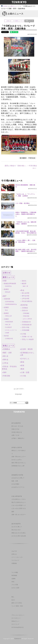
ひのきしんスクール (11, 330)
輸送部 (24, 283)
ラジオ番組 (15, 572)
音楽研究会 (8, 286)
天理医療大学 (26, 322)
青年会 (6, 360)
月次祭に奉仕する (17, 432)
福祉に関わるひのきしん (19, 463)
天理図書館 (26, 313)
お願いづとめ (15, 435)
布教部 (6, 319)
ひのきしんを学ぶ (17, 460)
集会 (6, 310)
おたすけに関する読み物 (19, 536)
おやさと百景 (15, 588)
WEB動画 (14, 575)
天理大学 (25, 311)
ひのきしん (25, 359)
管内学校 (24, 305)
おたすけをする (16, 524)
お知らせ (9, 21)
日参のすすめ (15, 429)
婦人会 (6, 356)
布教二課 (8, 325)
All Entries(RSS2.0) (18, 627)
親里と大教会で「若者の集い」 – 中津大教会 (21, 166)
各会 (23, 290)
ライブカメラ (15, 560)
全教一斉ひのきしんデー (19, 457)
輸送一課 (25, 286)
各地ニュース (8, 346)
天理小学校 (26, 327)
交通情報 (14, 563)
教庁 (5, 296)
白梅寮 (7, 333)
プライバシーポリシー (18, 615)
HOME (4, 6)
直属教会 (7, 349)
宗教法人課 (8, 316)
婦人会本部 (26, 293)
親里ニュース (19, 21)
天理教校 (25, 308)
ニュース (14, 551)
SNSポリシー (16, 621)
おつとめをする (16, 423)
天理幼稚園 (26, 330)
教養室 (6, 289)
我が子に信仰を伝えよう (19, 502)
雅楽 (23, 369)
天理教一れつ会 (27, 337)
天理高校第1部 (27, 325)
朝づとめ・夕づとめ (17, 426)
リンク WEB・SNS (17, 606)
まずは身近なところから (19, 499)
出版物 (13, 579)
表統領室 (7, 299)
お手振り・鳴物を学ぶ (18, 438)
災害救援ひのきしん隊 (18, 466)
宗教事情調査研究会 (11, 304)
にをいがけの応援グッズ (19, 505)
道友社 (24, 281)
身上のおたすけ (16, 530)
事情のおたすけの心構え (19, 533)
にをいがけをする (17, 496)
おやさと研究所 (27, 319)
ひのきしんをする (17, 447)
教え (13, 597)
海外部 (6, 336)
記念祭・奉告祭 (27, 349)
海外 (5, 372)
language (18, 394)
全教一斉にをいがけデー (19, 515)
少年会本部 (26, 299)
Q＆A (13, 600)
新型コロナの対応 (17, 603)
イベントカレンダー (17, 557)
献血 (23, 362)
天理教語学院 (9, 339)
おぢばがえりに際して (18, 478)
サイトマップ (15, 624)
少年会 (6, 363)
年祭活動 (7, 376)
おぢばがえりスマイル (18, 487)
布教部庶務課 (9, 322)
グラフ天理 (15, 585)
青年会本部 (26, 296)
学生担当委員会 (27, 301)
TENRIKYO (18, 639)
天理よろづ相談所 (28, 339)
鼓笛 (23, 365)
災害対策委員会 (10, 302)
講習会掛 (8, 292)
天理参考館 (26, 316)
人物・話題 (25, 372)
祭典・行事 (15, 481)
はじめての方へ (19, 389)
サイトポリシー (16, 618)
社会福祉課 (8, 327)
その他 (23, 334)
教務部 (6, 313)
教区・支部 (7, 353)
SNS (13, 582)
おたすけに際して (17, 527)
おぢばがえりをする (17, 475)
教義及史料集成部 (10, 283)
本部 (5, 281)
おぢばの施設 (15, 484)
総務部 (6, 307)
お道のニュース (15, 6)
